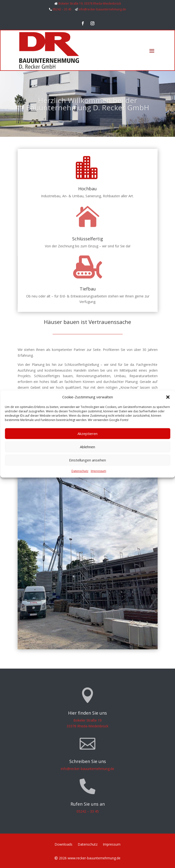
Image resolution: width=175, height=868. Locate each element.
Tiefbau (88, 289)
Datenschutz (80, 471)
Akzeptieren (87, 434)
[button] (168, 397)
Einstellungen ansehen (87, 460)
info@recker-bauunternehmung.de (102, 9)
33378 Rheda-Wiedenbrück (87, 726)
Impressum (98, 471)
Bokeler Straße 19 (87, 720)
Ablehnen (87, 447)
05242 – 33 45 (62, 9)
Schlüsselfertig (88, 239)
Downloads (63, 845)
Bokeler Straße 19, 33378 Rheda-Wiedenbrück (90, 3)
